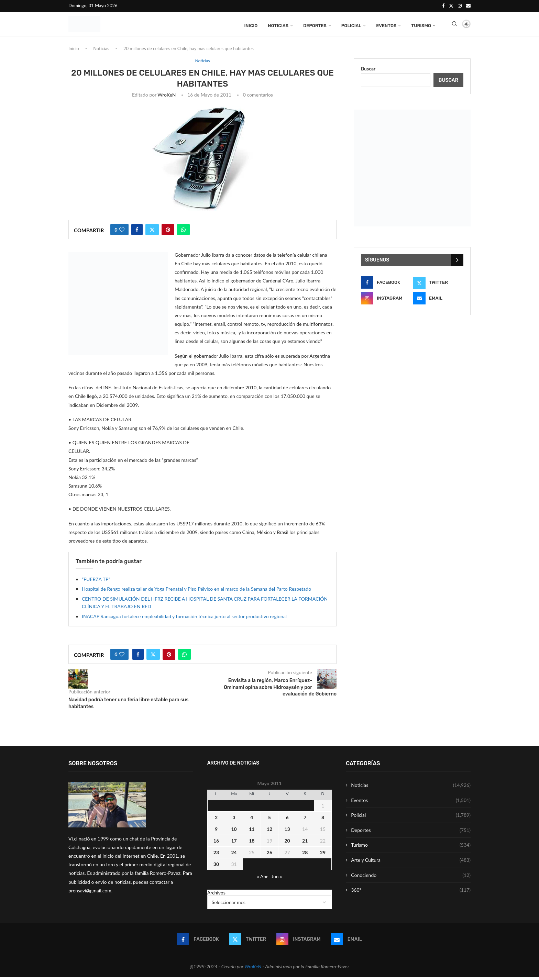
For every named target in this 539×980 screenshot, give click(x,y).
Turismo (421, 25)
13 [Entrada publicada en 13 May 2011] (287, 832)
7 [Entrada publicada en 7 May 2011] (305, 820)
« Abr (262, 879)
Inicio (251, 25)
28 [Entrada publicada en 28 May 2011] (305, 855)
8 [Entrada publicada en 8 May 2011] (323, 820)
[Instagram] (460, 5)
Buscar (368, 72)
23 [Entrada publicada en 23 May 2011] (216, 855)
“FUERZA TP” (96, 582)
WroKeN (167, 98)
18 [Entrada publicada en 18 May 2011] (252, 844)
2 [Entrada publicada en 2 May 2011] (216, 820)
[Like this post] (122, 233)
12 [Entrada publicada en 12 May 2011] (269, 832)
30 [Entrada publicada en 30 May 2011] (216, 867)
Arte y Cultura (411, 863)
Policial (351, 25)
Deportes (315, 25)
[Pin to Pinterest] (168, 233)
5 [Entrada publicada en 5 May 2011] (269, 820)
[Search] (454, 25)
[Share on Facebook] (137, 233)
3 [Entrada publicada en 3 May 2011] (234, 820)
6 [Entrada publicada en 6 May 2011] (287, 820)
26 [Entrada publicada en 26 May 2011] (269, 855)
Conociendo (411, 878)
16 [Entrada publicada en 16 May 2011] (216, 844)
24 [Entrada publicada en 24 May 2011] (234, 855)
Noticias (278, 25)
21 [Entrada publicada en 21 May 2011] (305, 844)
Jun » (277, 879)
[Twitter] (451, 5)
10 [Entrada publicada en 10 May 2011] (234, 832)
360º (411, 893)
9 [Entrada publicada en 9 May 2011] (216, 832)
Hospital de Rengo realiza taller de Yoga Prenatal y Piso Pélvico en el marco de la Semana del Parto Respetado (196, 592)
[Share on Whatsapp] (183, 233)
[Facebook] (443, 5)
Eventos (386, 25)
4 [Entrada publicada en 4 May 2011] (252, 820)
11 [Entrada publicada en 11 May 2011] (252, 832)
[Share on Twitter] (152, 233)
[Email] (468, 5)
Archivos (216, 896)
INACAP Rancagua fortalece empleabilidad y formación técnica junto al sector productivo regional (184, 619)
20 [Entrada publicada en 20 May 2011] (287, 844)
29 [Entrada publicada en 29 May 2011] (323, 855)
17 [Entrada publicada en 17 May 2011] (234, 844)
